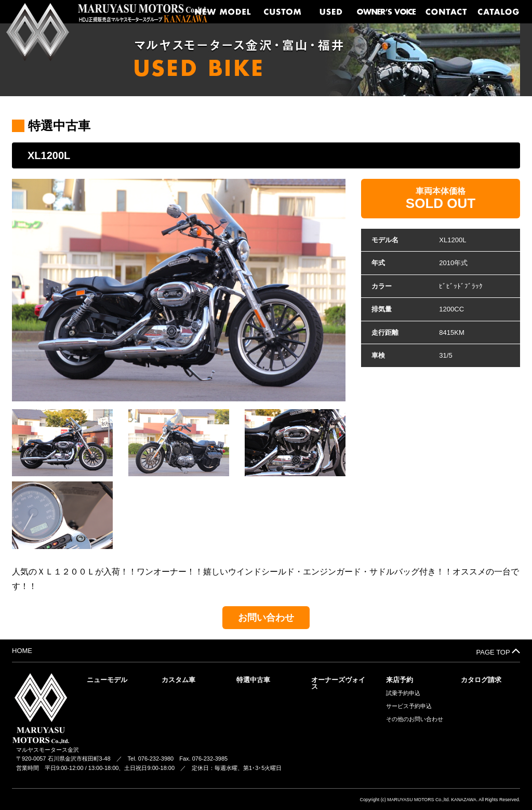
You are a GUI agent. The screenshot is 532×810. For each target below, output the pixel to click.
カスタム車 (178, 680)
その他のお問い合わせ (415, 719)
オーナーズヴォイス (338, 683)
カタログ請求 (481, 680)
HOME (22, 651)
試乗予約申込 (403, 693)
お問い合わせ (266, 618)
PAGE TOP (498, 651)
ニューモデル (107, 680)
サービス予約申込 (409, 706)
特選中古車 (253, 680)
